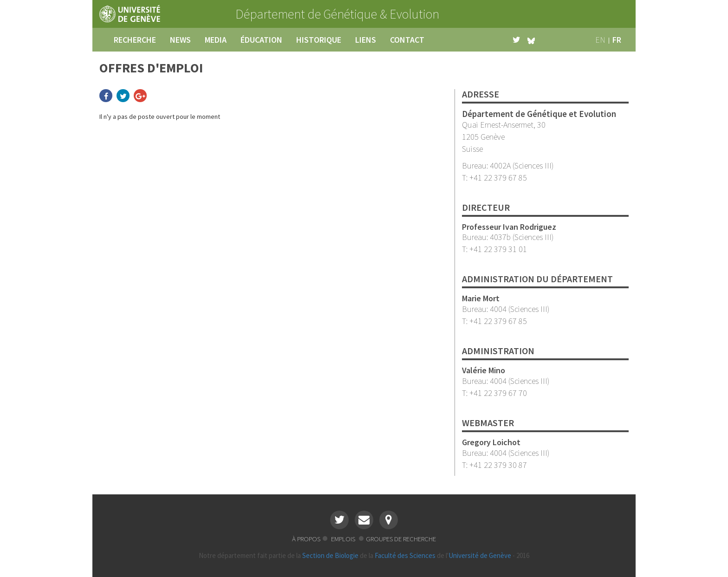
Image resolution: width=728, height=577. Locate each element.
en (600, 40)
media (216, 40)
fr (617, 40)
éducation (261, 40)
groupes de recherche (401, 539)
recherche (135, 40)
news (180, 40)
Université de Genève (480, 555)
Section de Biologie (330, 555)
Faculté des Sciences (405, 555)
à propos (306, 539)
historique (319, 40)
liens (366, 40)
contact (407, 40)
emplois (344, 539)
